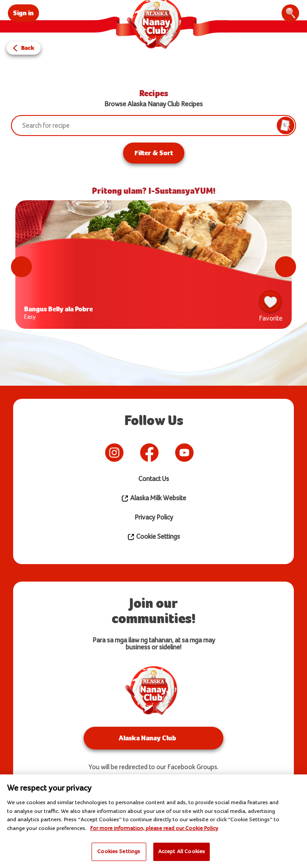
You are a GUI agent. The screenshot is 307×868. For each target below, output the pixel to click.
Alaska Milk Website (153, 498)
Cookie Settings (153, 537)
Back (28, 48)
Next (286, 267)
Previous (21, 267)
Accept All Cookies (182, 851)
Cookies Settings (119, 851)
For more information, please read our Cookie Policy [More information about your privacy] (154, 828)
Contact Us (154, 479)
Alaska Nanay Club (147, 738)
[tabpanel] (153, 267)
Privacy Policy (154, 518)
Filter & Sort (154, 153)
